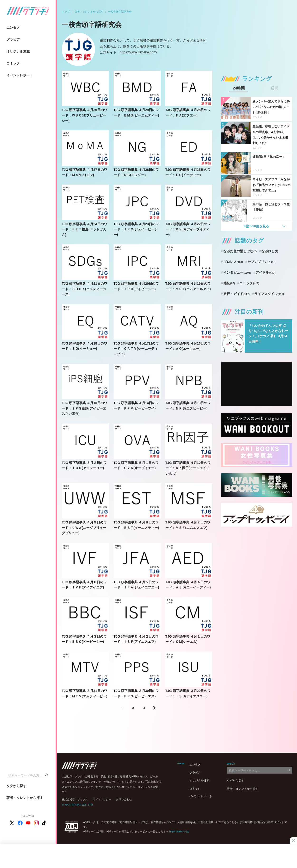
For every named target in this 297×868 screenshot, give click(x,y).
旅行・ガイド (237, 294)
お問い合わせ (124, 799)
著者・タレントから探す (25, 798)
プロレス (233, 262)
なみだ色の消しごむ (240, 251)
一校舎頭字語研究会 (120, 12)
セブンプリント (261, 262)
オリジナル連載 (18, 51)
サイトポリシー (102, 799)
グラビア (13, 39)
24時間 (239, 88)
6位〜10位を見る (256, 226)
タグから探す (16, 786)
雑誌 (229, 283)
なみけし (270, 251)
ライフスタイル (269, 294)
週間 (274, 88)
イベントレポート (20, 75)
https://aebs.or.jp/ (179, 831)
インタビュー (237, 272)
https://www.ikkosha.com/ (138, 52)
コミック (13, 63)
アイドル (266, 272)
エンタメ (13, 28)
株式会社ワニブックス (75, 799)
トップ (66, 12)
